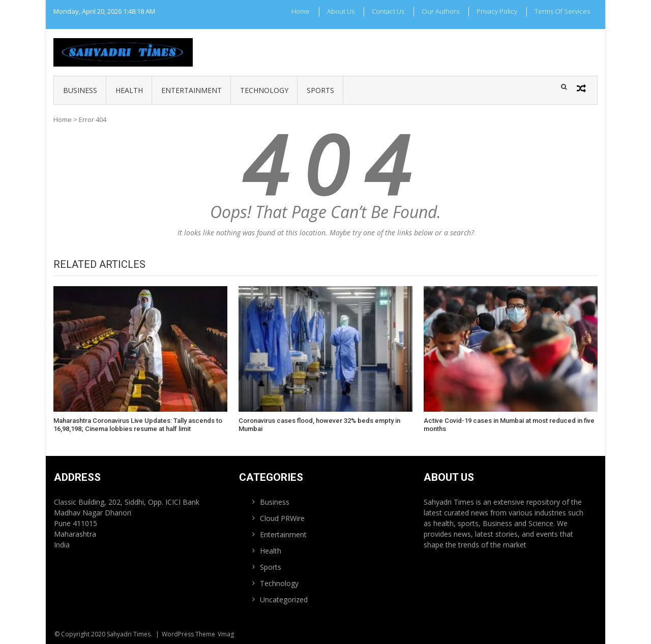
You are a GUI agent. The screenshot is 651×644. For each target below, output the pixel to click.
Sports (320, 90)
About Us (341, 11)
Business (80, 90)
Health (129, 90)
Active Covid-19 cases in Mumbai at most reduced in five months (509, 425)
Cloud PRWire (282, 518)
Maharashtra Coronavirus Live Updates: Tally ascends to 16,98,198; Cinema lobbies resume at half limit (138, 425)
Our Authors (440, 11)
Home (301, 11)
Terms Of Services (562, 11)
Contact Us (388, 11)
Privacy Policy (497, 11)
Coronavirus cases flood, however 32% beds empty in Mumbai (319, 425)
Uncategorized (284, 600)
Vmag (226, 634)
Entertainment (191, 90)
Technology (264, 90)
